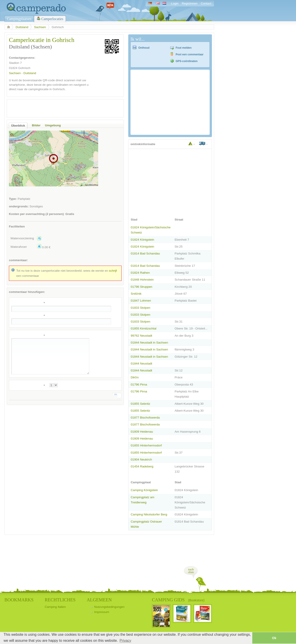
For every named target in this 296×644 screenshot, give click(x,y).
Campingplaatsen (19, 19)
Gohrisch (24, 68)
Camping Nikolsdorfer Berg (149, 514)
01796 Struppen (142, 287)
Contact (206, 3)
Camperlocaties (52, 19)
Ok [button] (274, 638)
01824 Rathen (140, 273)
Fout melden (184, 48)
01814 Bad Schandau (145, 253)
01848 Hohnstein (142, 280)
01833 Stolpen (141, 308)
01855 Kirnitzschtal (144, 328)
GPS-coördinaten (187, 61)
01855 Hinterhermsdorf (146, 445)
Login (175, 3)
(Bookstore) (196, 600)
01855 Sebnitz (140, 404)
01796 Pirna (139, 385)
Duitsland (22, 27)
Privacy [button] (125, 641)
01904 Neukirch (141, 460)
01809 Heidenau (142, 432)
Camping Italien (55, 607)
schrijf (113, 271)
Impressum (102, 612)
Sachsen (40, 27)
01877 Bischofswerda (145, 418)
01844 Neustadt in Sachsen (149, 343)
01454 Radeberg (142, 466)
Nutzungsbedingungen (109, 607)
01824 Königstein (142, 240)
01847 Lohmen (141, 301)
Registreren (190, 3)
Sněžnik (136, 294)
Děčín (135, 377)
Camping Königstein (144, 490)
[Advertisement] (61, 108)
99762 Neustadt (141, 336)
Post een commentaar (190, 54)
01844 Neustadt (141, 364)
